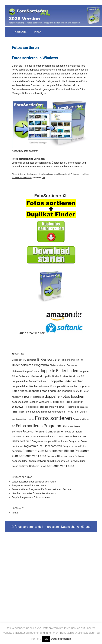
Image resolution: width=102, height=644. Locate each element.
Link (43, 178)
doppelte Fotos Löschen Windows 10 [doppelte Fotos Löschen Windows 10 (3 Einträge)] (32, 402)
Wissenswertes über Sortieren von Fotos (34, 482)
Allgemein (46, 174)
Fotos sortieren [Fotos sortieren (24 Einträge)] (54, 418)
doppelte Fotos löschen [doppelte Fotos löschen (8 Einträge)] (65, 396)
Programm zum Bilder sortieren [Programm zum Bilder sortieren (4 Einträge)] (42, 446)
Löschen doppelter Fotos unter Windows (34, 493)
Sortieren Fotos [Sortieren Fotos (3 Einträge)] (38, 466)
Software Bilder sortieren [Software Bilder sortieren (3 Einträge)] (60, 456)
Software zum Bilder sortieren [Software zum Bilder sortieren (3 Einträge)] (53, 461)
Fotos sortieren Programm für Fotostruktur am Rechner (42, 489)
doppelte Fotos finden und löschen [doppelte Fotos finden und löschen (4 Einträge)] (50, 391)
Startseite (20, 32)
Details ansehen (61, 639)
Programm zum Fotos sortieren (29, 485)
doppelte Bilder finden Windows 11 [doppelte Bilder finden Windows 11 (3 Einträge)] (31, 381)
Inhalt (38, 32)
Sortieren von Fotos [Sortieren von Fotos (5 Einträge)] (60, 466)
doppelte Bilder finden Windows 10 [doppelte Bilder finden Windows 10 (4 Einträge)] (62, 376)
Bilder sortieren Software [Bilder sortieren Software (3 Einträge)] (63, 365)
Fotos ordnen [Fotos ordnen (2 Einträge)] (28, 419)
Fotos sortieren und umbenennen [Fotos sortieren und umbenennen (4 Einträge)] (43, 432)
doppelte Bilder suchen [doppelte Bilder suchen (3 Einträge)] (66, 386)
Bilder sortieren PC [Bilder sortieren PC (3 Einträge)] (72, 360)
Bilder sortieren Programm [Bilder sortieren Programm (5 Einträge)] (30, 365)
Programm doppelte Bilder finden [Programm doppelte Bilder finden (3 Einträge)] (50, 441)
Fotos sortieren (77, 174)
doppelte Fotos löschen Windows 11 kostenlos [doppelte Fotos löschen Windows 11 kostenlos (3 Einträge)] (54, 407)
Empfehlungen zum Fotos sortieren (31, 497)
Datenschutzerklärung (76, 527)
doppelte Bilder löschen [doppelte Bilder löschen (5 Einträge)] (67, 381)
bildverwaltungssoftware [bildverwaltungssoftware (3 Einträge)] (25, 371)
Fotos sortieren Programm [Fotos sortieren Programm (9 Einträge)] (39, 426)
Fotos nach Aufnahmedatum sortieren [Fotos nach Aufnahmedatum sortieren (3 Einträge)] (45, 412)
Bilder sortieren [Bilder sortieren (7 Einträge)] (49, 359)
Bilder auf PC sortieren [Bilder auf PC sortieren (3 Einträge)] (24, 360)
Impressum (51, 527)
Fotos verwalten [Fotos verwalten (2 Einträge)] (64, 437)
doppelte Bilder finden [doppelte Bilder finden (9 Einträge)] (59, 371)
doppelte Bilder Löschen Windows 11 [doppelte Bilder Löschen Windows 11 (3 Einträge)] (32, 386)
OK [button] (46, 639)
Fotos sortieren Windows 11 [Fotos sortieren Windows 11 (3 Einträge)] (41, 437)
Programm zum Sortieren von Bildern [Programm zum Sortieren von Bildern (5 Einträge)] (48, 451)
